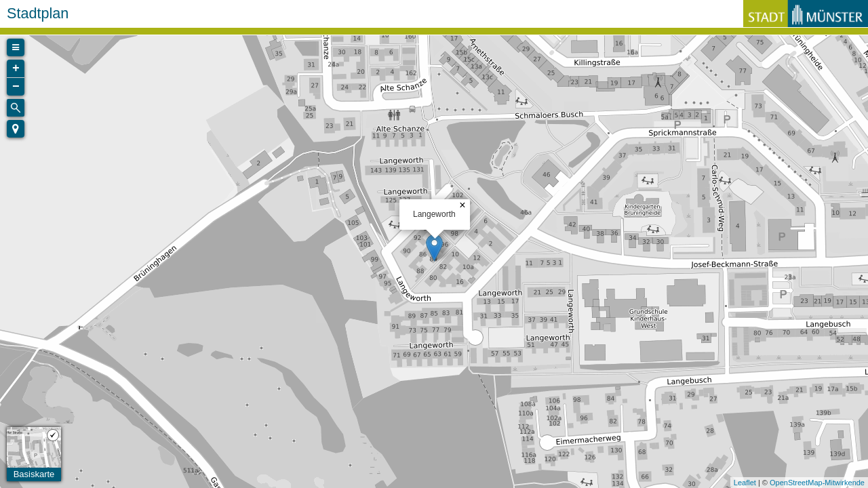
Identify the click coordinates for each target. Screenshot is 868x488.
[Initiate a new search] (16, 108)
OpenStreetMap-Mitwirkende (817, 483)
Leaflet (745, 483)
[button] (16, 129)
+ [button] (16, 68)
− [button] (16, 87)
